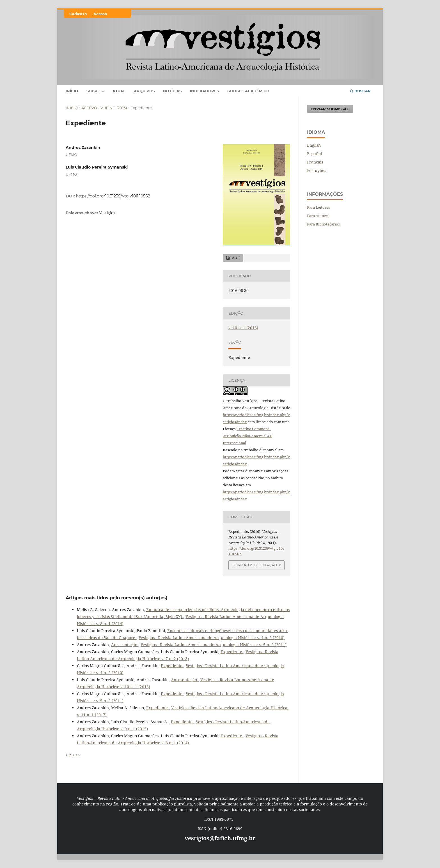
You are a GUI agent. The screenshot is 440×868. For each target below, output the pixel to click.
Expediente (232, 652)
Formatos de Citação (255, 565)
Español (314, 154)
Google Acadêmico (248, 91)
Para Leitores (318, 207)
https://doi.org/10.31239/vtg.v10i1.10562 (113, 196)
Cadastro (78, 14)
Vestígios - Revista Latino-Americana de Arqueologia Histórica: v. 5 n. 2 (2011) (214, 645)
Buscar (360, 91)
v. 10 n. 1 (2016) (114, 108)
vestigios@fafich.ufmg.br (220, 838)
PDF (235, 258)
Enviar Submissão (330, 109)
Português (317, 170)
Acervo (89, 108)
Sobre (94, 91)
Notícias (172, 91)
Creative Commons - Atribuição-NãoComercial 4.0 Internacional (247, 436)
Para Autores (318, 216)
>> (78, 755)
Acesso (100, 14)
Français (315, 162)
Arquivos (144, 91)
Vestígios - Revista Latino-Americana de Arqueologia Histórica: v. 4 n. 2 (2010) (212, 638)
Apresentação (125, 645)
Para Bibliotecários (323, 224)
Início (72, 91)
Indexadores (204, 91)
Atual (119, 91)
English (314, 145)
